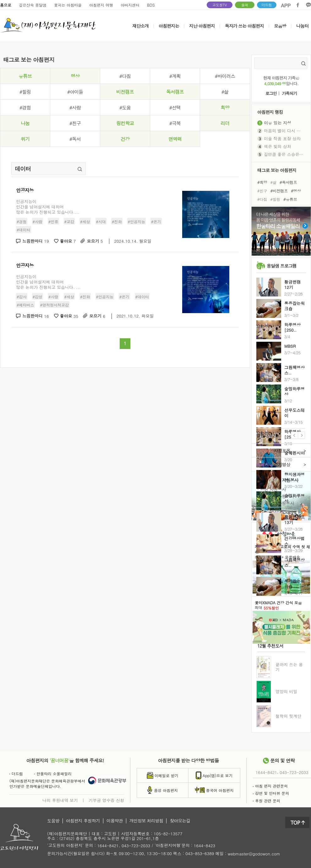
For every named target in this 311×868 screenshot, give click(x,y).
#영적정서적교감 (55, 305)
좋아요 (68, 241)
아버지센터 (130, 5)
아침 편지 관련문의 (270, 786)
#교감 (69, 221)
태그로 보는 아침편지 (277, 170)
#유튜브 (290, 199)
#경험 (25, 107)
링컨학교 (125, 123)
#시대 (101, 221)
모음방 (280, 26)
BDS (151, 5)
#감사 (22, 296)
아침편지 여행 (101, 5)
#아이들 (75, 92)
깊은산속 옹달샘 (33, 5)
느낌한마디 (36, 241)
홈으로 (6, 5)
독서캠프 (175, 92)
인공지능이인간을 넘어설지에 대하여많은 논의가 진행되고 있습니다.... (48, 207)
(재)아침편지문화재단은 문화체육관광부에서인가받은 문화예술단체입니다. (47, 783)
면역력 (175, 139)
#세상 (85, 221)
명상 (75, 76)
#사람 (75, 107)
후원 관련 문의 (267, 801)
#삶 (225, 92)
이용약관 (115, 821)
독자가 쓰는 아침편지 (244, 26)
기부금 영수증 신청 (106, 800)
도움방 (53, 821)
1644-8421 (266, 772)
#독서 (75, 139)
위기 (25, 139)
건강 (125, 139)
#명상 (296, 191)
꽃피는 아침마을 (68, 5)
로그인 (271, 94)
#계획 (175, 76)
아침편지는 (169, 26)
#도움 (125, 107)
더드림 (267, 5)
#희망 (262, 182)
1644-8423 (205, 846)
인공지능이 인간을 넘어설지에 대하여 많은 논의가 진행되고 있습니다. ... (48, 282)
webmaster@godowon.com (254, 854)
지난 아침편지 (202, 26)
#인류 (53, 221)
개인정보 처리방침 (146, 821)
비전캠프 (125, 92)
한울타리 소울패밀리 (53, 774)
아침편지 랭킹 (270, 112)
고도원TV (220, 5)
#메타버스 (25, 305)
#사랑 (53, 296)
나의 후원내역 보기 (60, 800)
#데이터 (24, 230)
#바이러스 (225, 76)
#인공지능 (137, 221)
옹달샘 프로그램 (282, 266)
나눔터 (302, 26)
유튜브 (25, 76)
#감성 (38, 296)
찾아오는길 (180, 821)
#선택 (175, 107)
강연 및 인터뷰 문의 (271, 793)
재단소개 (140, 26)
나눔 (25, 123)
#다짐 (125, 76)
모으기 (95, 241)
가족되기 (289, 94)
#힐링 (25, 92)
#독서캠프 (288, 182)
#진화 (117, 221)
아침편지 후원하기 (83, 821)
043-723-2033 (294, 772)
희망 (225, 107)
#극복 (175, 123)
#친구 (75, 123)
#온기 (156, 221)
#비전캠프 (279, 191)
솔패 (245, 5)
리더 (225, 123)
